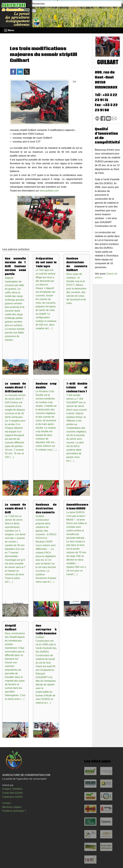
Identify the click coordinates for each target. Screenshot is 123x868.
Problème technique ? (14, 811)
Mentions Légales (12, 807)
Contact (6, 803)
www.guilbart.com (49, 191)
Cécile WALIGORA (13, 793)
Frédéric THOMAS (12, 789)
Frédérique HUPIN (12, 797)
